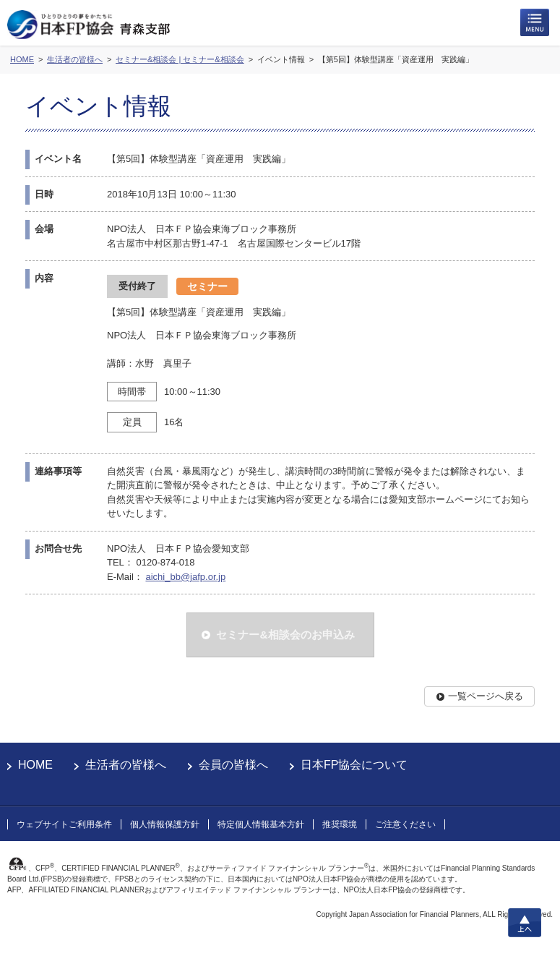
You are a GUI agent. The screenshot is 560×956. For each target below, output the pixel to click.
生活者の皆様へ (126, 765)
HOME (35, 765)
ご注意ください (405, 824)
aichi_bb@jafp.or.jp (185, 577)
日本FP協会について (354, 765)
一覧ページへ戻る (486, 696)
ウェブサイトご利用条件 (64, 824)
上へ (525, 923)
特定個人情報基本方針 (261, 824)
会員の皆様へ (233, 765)
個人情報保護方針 (165, 824)
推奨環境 (340, 824)
